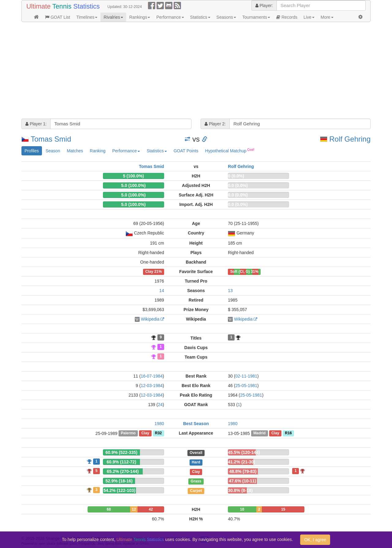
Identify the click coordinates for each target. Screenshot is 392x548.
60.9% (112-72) (121, 462)
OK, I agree (315, 540)
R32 (158, 433)
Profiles (32, 151)
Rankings (140, 17)
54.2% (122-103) (119, 490)
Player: (264, 6)
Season (53, 151)
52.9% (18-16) (119, 481)
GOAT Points (186, 151)
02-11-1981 (246, 376)
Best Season (196, 424)
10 (242, 509)
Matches (75, 151)
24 (160, 405)
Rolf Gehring (350, 139)
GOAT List (58, 17)
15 (283, 509)
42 (151, 509)
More (327, 17)
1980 (159, 424)
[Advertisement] (196, 71)
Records (287, 17)
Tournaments (256, 17)
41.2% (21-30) (241, 462)
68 (109, 509)
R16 (288, 433)
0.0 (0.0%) (238, 185)
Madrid (259, 433)
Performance (170, 17)
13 (230, 291)
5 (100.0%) (133, 176)
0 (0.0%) (236, 176)
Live (309, 17)
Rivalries (113, 17)
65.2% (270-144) (123, 471)
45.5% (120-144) (244, 452)
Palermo (128, 433)
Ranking (98, 151)
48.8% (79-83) (243, 471)
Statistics (200, 17)
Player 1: (36, 124)
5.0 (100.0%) (134, 185)
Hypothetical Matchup (230, 150)
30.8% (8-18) (240, 490)
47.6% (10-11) (243, 481)
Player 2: (215, 124)
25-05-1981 (246, 386)
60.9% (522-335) (121, 452)
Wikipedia (150, 319)
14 (162, 291)
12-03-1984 (152, 386)
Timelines (87, 17)
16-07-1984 (152, 376)
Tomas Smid (51, 139)
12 (134, 509)
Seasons (226, 17)
